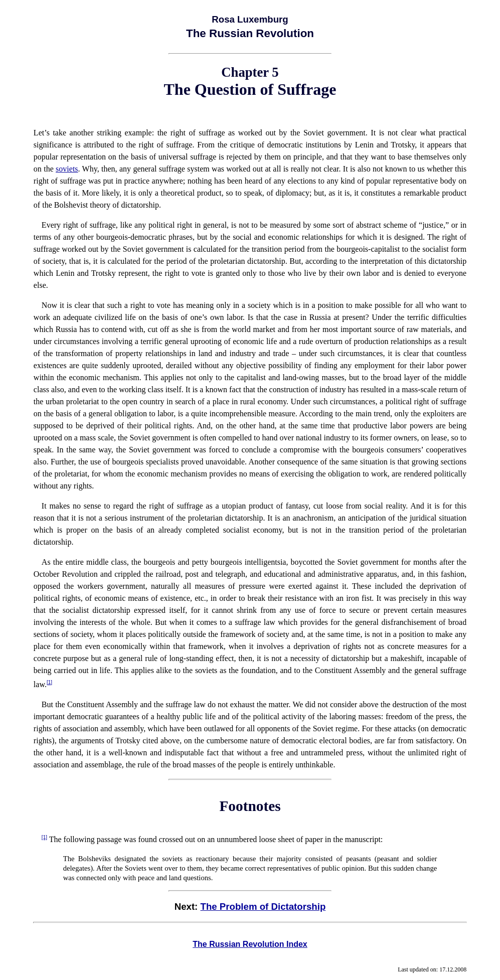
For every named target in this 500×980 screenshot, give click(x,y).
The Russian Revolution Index (250, 944)
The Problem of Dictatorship (263, 907)
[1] (49, 682)
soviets (67, 169)
